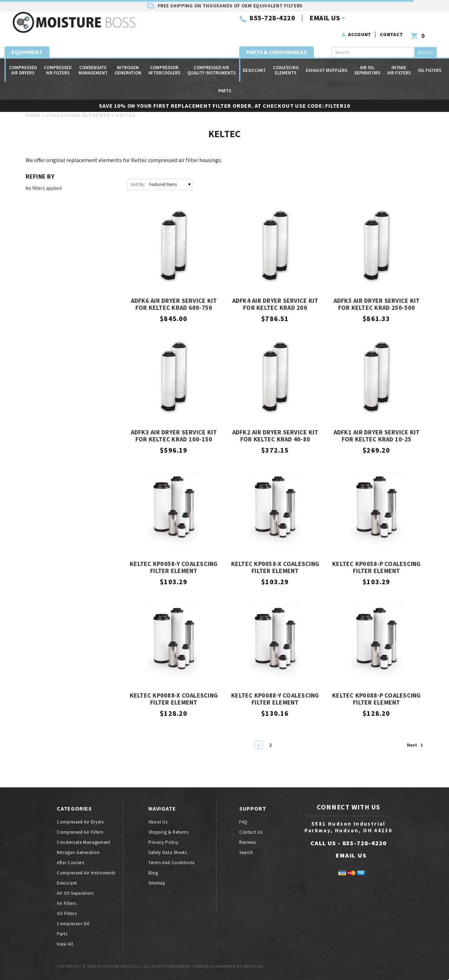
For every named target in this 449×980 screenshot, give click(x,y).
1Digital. (254, 966)
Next (415, 745)
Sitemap (157, 883)
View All (65, 944)
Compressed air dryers (23, 64)
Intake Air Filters (399, 64)
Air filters (66, 903)
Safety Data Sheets (168, 852)
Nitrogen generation (128, 64)
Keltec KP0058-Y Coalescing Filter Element (174, 568)
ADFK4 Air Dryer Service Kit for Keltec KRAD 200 (275, 304)
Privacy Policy (163, 842)
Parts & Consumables (277, 46)
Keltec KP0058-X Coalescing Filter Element (275, 568)
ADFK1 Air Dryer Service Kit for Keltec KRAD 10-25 (377, 436)
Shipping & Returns (169, 832)
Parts (225, 84)
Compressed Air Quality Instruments (212, 64)
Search (246, 852)
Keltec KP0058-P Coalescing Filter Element (377, 568)
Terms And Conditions (172, 863)
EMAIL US (238, 28)
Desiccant (254, 64)
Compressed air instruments (86, 873)
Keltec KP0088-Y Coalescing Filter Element (275, 699)
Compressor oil (73, 924)
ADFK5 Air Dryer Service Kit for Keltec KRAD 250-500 (377, 304)
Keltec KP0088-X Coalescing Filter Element (174, 699)
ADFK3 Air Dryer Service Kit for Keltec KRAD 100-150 (174, 436)
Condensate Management (93, 64)
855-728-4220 (186, 28)
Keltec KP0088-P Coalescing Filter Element (377, 699)
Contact (393, 24)
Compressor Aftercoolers (164, 64)
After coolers (70, 863)
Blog (153, 873)
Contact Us (251, 832)
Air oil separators (367, 64)
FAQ (243, 822)
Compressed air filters (58, 64)
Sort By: (138, 184)
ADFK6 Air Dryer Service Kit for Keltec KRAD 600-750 (174, 304)
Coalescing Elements (286, 64)
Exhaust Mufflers (327, 64)
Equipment (27, 46)
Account (361, 24)
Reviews (248, 842)
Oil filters (430, 64)
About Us (158, 822)
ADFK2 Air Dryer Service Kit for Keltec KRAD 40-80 (275, 436)
